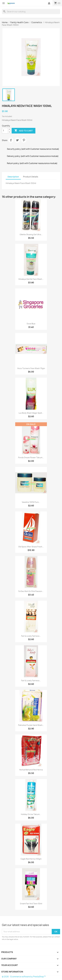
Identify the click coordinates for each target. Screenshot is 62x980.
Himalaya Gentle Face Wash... (31, 279)
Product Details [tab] (31, 177)
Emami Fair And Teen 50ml (31, 904)
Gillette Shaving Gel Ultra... (31, 234)
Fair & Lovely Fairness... (31, 636)
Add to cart (24, 131)
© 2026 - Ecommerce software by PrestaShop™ (24, 977)
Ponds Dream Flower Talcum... (31, 457)
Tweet (17, 140)
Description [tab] (13, 177)
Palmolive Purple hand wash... (31, 725)
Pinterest (24, 140)
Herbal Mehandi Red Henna (31, 770)
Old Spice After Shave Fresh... (31, 547)
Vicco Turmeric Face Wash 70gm (31, 368)
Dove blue (31, 324)
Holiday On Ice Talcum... (31, 814)
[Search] (31, 11)
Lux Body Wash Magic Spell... (31, 413)
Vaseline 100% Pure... (31, 502)
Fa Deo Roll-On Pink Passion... (31, 591)
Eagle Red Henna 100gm (31, 859)
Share (11, 140)
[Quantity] (5, 131)
